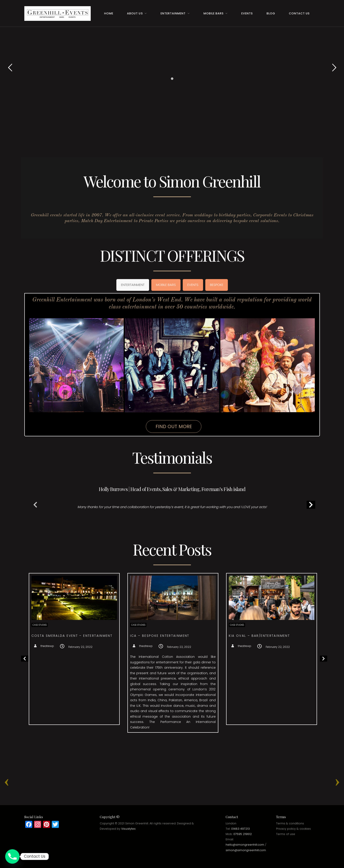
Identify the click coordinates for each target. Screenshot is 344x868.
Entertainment (173, 13)
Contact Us (299, 13)
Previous (35, 506)
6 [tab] (183, 530)
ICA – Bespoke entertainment (229, 636)
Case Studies (109, 625)
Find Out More (173, 426)
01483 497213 (240, 829)
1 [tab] (156, 530)
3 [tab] (167, 530)
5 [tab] (177, 530)
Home (109, 13)
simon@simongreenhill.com (246, 850)
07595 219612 (243, 834)
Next (309, 506)
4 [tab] (172, 530)
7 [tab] (188, 530)
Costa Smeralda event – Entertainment (141, 636)
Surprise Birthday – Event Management (42, 636)
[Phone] (12, 856)
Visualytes (128, 829)
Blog (271, 13)
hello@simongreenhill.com (245, 845)
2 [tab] (161, 530)
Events (247, 13)
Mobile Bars (214, 13)
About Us (135, 13)
